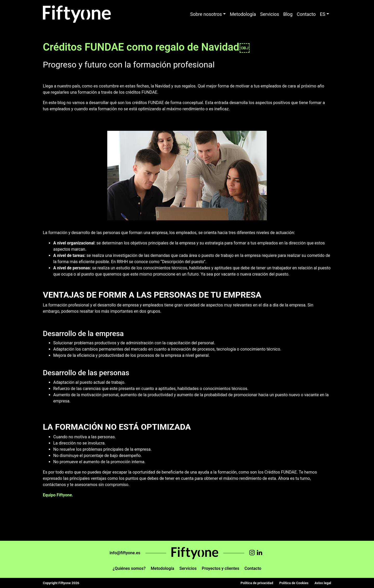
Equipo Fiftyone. (58, 495)
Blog (288, 14)
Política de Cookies (294, 583)
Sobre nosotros (206, 14)
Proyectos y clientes (221, 568)
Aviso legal (323, 583)
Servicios (270, 14)
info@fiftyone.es (125, 553)
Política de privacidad (257, 583)
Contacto (306, 14)
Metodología (243, 14)
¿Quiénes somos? (129, 568)
